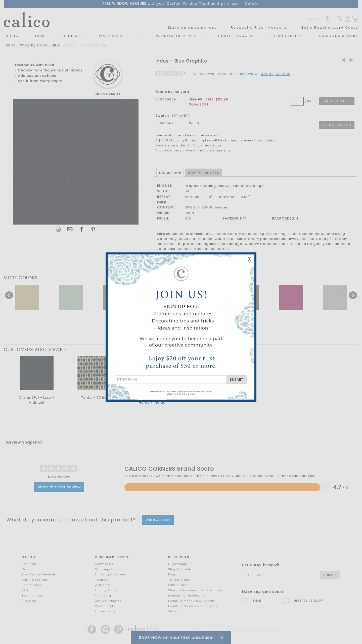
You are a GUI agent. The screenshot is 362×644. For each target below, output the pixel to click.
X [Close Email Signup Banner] (249, 259)
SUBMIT (237, 380)
